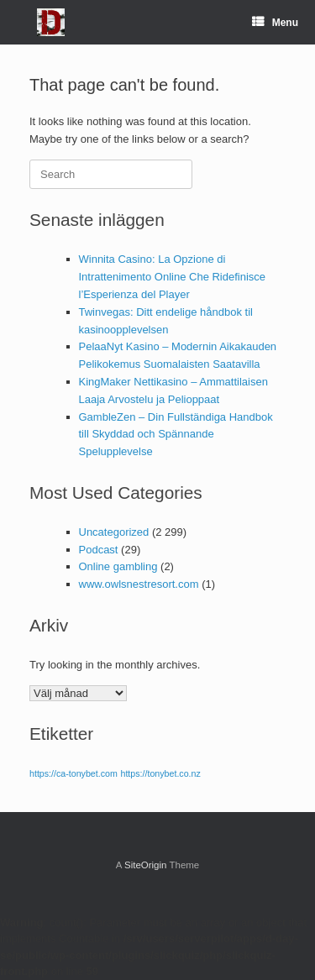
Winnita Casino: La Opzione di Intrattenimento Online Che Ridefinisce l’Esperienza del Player (173, 277)
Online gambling (118, 566)
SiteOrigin (146, 865)
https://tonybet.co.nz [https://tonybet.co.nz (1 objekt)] (160, 773)
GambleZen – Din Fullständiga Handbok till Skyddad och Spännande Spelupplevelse (176, 435)
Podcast (99, 550)
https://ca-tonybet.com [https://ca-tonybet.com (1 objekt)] (73, 773)
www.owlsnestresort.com (139, 584)
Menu (275, 23)
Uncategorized (114, 532)
